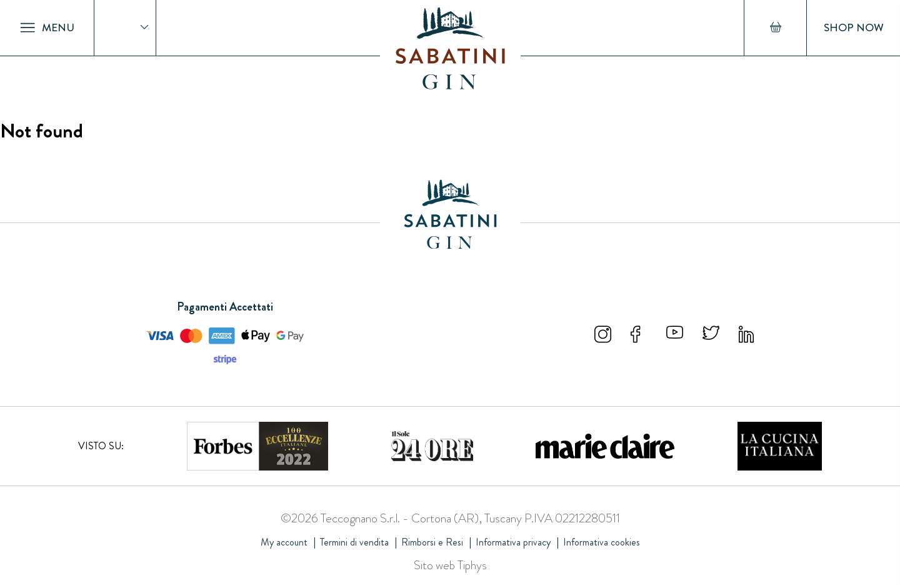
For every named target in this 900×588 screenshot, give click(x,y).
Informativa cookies (602, 542)
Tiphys (472, 565)
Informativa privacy (513, 542)
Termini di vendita (354, 542)
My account (284, 542)
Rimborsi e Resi (432, 542)
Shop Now (854, 28)
